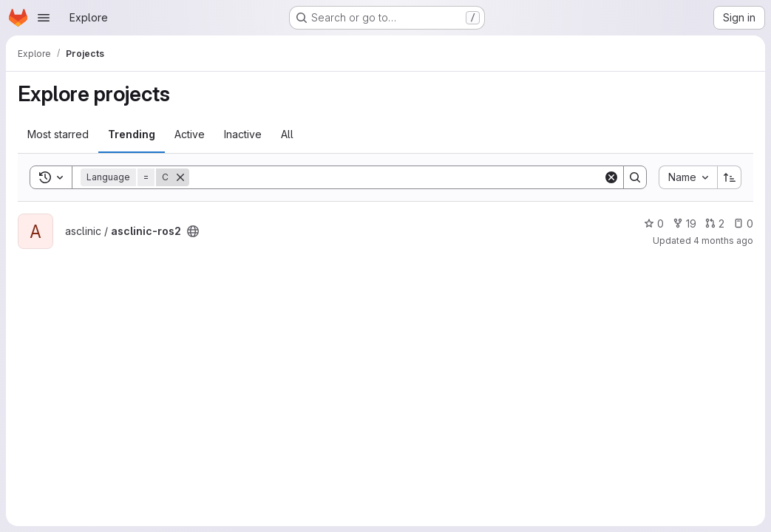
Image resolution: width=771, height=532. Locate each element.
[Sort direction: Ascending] (730, 177)
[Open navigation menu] (44, 18)
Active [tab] (190, 134)
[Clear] (611, 177)
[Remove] (180, 177)
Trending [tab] (132, 134)
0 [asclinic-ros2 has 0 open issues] (743, 224)
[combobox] (688, 177)
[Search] (396, 177)
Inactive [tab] (243, 134)
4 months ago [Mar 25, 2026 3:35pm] (723, 241)
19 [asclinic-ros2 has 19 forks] (685, 224)
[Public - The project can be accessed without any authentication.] (193, 231)
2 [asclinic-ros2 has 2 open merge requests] (715, 224)
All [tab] (287, 134)
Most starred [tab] (58, 134)
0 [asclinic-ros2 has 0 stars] (654, 224)
